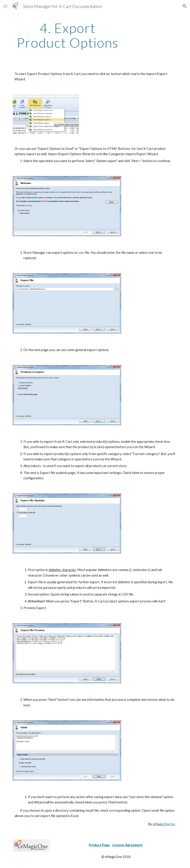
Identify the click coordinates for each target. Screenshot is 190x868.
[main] (67, 35)
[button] (5, 6)
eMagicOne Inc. (164, 824)
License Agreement (128, 845)
